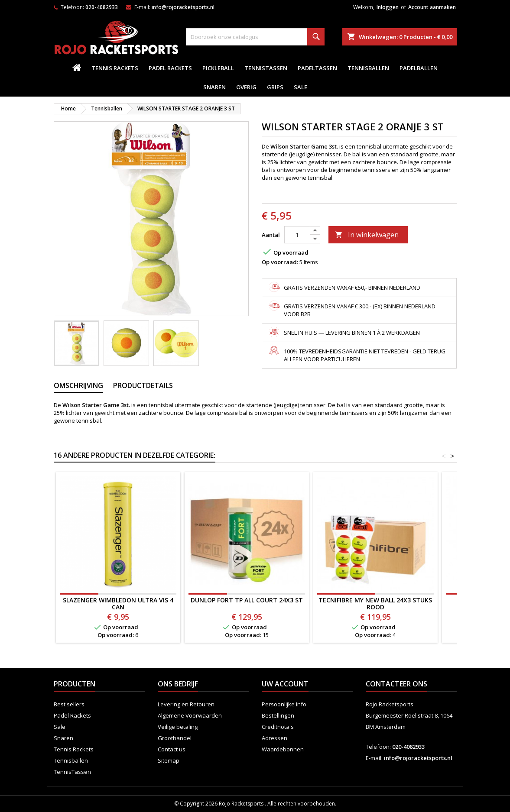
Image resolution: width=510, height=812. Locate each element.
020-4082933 (102, 7)
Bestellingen (278, 715)
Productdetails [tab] (143, 385)
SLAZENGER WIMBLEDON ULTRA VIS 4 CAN (118, 603)
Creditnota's (278, 727)
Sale (300, 87)
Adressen (274, 738)
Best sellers (69, 704)
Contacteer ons (396, 684)
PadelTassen (317, 68)
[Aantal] (297, 235)
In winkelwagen (367, 235)
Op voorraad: (280, 262)
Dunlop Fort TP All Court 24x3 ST (247, 600)
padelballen (419, 68)
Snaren (214, 87)
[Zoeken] (255, 37)
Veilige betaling (178, 727)
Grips (275, 87)
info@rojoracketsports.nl (183, 7)
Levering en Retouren (186, 704)
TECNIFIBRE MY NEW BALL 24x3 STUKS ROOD (375, 603)
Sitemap (169, 760)
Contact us (172, 749)
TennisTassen (266, 68)
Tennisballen (368, 68)
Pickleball (218, 68)
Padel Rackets (170, 68)
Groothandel (175, 738)
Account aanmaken (432, 7)
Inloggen (388, 7)
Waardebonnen (283, 749)
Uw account (285, 684)
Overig (246, 87)
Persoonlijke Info (284, 704)
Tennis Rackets (115, 68)
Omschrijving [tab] (78, 385)
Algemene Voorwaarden (190, 715)
